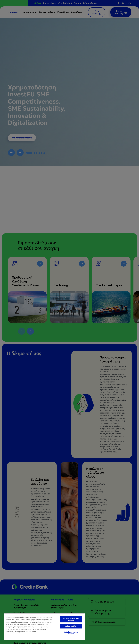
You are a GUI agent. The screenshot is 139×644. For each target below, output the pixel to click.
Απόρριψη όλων (71, 626)
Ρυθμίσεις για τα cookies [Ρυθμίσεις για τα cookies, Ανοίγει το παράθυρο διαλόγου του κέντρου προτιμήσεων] (71, 633)
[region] (44, 627)
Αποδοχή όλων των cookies (71, 619)
